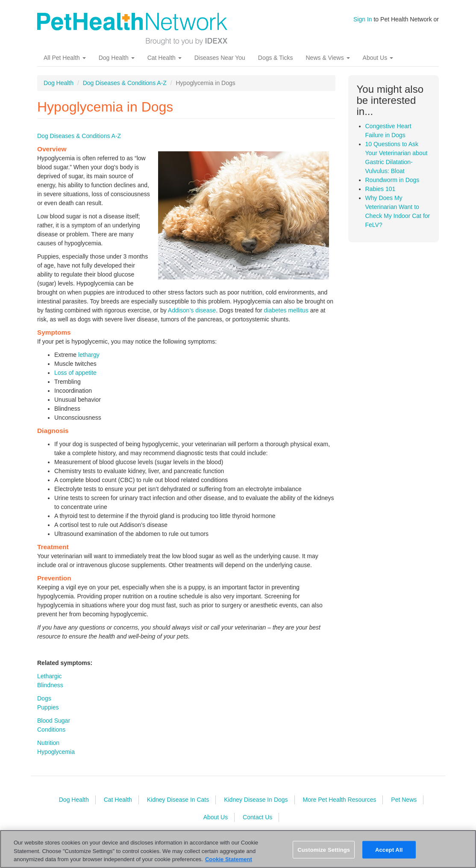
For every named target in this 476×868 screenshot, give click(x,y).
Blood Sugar (54, 721)
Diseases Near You (220, 58)
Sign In (363, 19)
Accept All (389, 849)
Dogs (44, 698)
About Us (378, 58)
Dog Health (117, 58)
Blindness (50, 685)
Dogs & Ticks (276, 58)
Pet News (404, 800)
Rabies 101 (381, 189)
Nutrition (48, 743)
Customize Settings (324, 849)
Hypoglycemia (56, 752)
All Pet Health (65, 58)
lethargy (89, 355)
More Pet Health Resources (339, 800)
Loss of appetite (75, 373)
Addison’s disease (192, 310)
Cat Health (165, 58)
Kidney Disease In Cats (178, 800)
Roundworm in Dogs (392, 180)
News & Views (328, 58)
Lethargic (50, 676)
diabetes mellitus (286, 310)
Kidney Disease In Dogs (256, 800)
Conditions (51, 730)
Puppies (48, 707)
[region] (238, 849)
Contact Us (257, 817)
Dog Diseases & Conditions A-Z (125, 83)
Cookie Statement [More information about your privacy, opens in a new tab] (229, 859)
